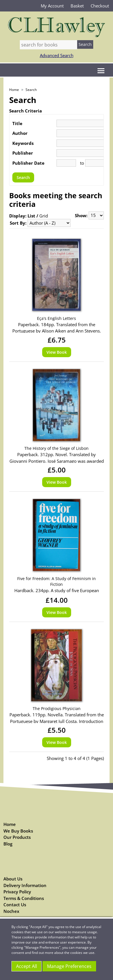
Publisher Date (28, 163)
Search (31, 90)
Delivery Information (25, 885)
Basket (77, 6)
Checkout (100, 6)
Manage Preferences (69, 966)
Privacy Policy (17, 892)
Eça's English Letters (57, 318)
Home (14, 90)
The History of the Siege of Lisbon (57, 448)
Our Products (17, 837)
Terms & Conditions (24, 898)
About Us (13, 879)
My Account (52, 6)
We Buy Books (18, 831)
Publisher (23, 153)
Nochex (11, 911)
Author (20, 133)
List (31, 216)
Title (17, 123)
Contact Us (15, 905)
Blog (8, 844)
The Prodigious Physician (57, 708)
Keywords (23, 143)
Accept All (27, 966)
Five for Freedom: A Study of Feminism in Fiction (57, 581)
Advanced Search (57, 55)
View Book (57, 352)
